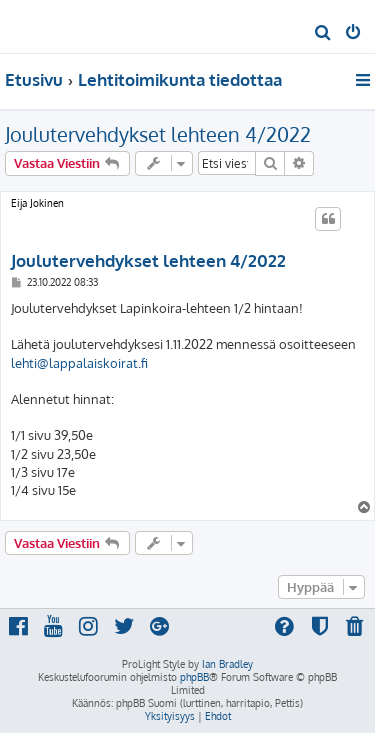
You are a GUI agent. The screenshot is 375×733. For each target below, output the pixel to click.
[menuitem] (323, 34)
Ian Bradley (227, 664)
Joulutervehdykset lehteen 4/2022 (158, 134)
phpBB (194, 677)
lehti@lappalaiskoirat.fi (79, 363)
